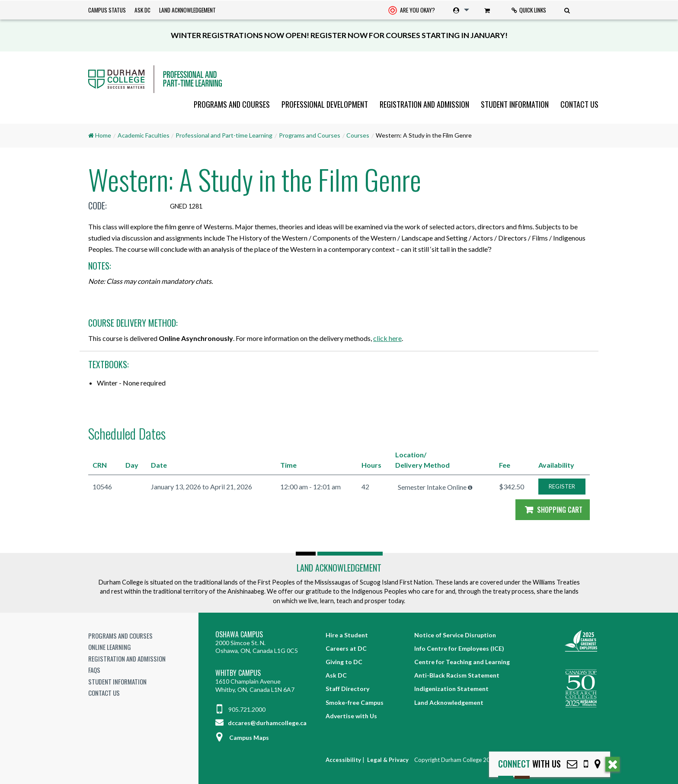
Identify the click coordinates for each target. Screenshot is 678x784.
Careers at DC (346, 648)
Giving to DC (344, 662)
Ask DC (142, 10)
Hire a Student (347, 635)
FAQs (94, 670)
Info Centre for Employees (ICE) (459, 648)
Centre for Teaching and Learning (462, 662)
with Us (529, 764)
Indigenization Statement (451, 689)
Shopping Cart (553, 510)
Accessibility (343, 760)
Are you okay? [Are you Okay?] (412, 11)
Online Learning (110, 647)
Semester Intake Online (432, 487)
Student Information (515, 104)
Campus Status (107, 10)
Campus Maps (242, 737)
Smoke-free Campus (355, 702)
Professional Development (325, 104)
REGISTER (562, 486)
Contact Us (579, 104)
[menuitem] (412, 10)
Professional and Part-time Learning (224, 135)
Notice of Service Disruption (455, 635)
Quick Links (529, 10)
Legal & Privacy (388, 760)
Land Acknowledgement (187, 10)
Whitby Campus (238, 673)
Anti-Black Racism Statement (457, 675)
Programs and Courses (232, 104)
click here (387, 338)
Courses (358, 135)
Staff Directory (347, 689)
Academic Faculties (144, 135)
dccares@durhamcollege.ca (261, 723)
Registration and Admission (424, 104)
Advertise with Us (351, 716)
